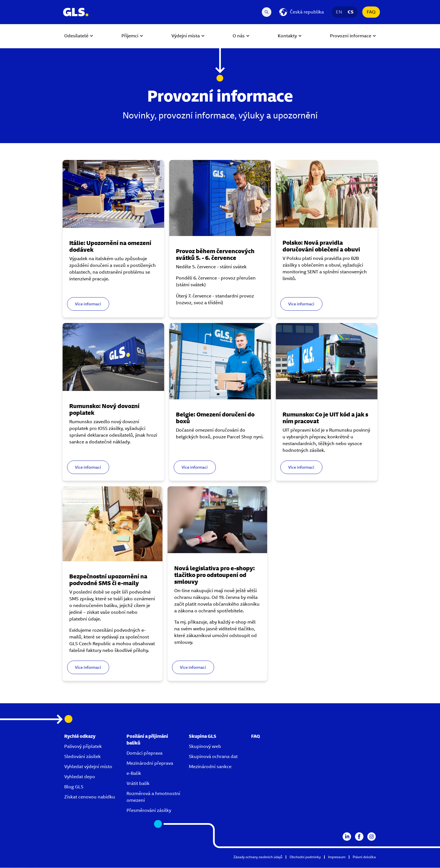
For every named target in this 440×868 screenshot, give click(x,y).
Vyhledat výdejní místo (88, 767)
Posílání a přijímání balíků (147, 740)
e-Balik (134, 774)
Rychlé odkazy (80, 737)
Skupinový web (205, 747)
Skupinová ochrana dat (213, 757)
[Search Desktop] (267, 12)
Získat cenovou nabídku (90, 797)
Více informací (90, 301)
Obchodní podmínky (305, 857)
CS (351, 12)
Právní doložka (364, 857)
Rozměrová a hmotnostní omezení (153, 797)
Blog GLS (74, 787)
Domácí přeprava (145, 753)
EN (339, 12)
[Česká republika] (302, 12)
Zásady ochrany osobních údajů (258, 857)
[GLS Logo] (75, 12)
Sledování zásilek (82, 757)
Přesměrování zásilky (149, 811)
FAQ (371, 12)
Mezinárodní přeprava (150, 763)
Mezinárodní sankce (210, 767)
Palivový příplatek (83, 747)
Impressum (337, 857)
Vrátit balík (138, 784)
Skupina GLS (203, 737)
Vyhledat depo (80, 777)
